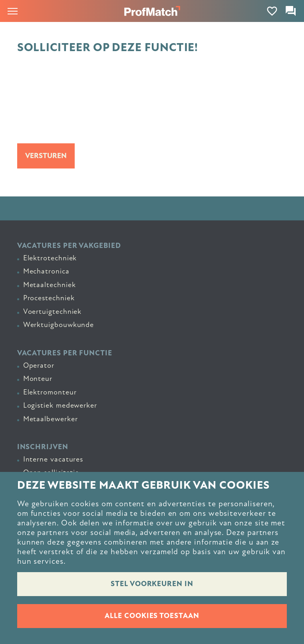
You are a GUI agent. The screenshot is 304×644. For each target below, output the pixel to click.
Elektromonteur (50, 392)
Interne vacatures (53, 459)
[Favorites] (272, 11)
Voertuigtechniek (53, 311)
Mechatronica (46, 271)
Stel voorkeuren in (152, 584)
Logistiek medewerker (60, 405)
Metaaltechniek (50, 285)
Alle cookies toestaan (152, 616)
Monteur (38, 378)
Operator (39, 365)
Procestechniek (49, 298)
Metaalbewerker (51, 419)
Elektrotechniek (50, 258)
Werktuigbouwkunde (59, 325)
